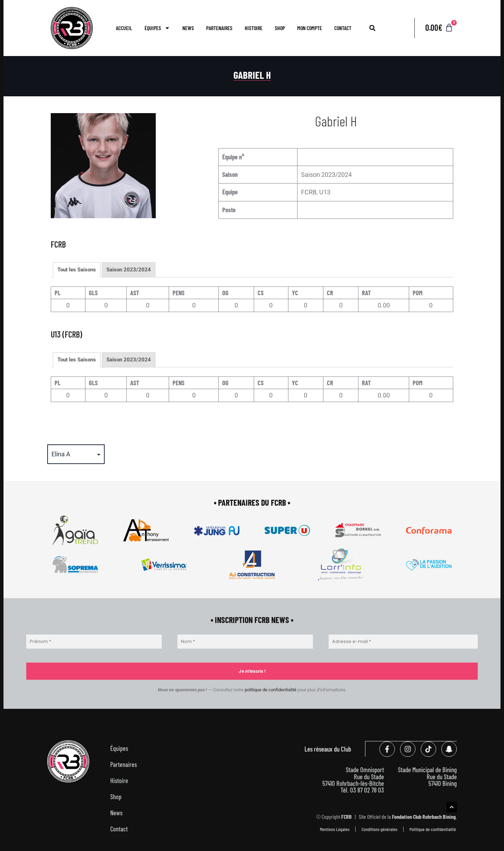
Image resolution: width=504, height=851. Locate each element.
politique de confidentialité (271, 690)
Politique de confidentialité (433, 829)
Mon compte (310, 28)
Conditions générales (379, 829)
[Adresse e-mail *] (403, 642)
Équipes (157, 28)
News (188, 28)
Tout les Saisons (77, 270)
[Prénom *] (94, 642)
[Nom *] (245, 642)
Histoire (254, 28)
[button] (372, 28)
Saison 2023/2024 (129, 270)
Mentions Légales (335, 829)
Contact (343, 28)
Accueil (124, 28)
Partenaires (219, 28)
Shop (280, 28)
